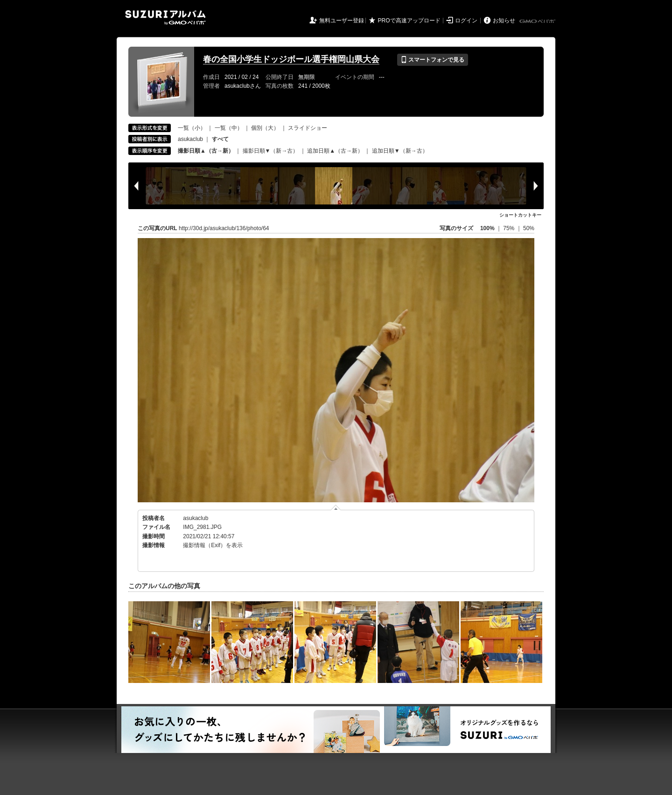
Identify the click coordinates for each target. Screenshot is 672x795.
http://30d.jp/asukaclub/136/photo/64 (224, 228)
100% (487, 228)
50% (529, 228)
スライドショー (308, 128)
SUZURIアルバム (165, 18)
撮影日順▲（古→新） (206, 151)
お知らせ (504, 21)
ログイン (466, 21)
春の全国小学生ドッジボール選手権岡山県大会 (291, 59)
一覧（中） (229, 128)
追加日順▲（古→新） (335, 151)
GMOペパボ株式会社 (538, 21)
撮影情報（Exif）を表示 (213, 545)
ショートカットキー (520, 215)
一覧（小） (192, 128)
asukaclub (190, 139)
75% (509, 228)
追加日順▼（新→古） (400, 151)
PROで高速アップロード (409, 21)
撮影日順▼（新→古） (271, 151)
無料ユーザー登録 (342, 21)
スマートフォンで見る (432, 60)
